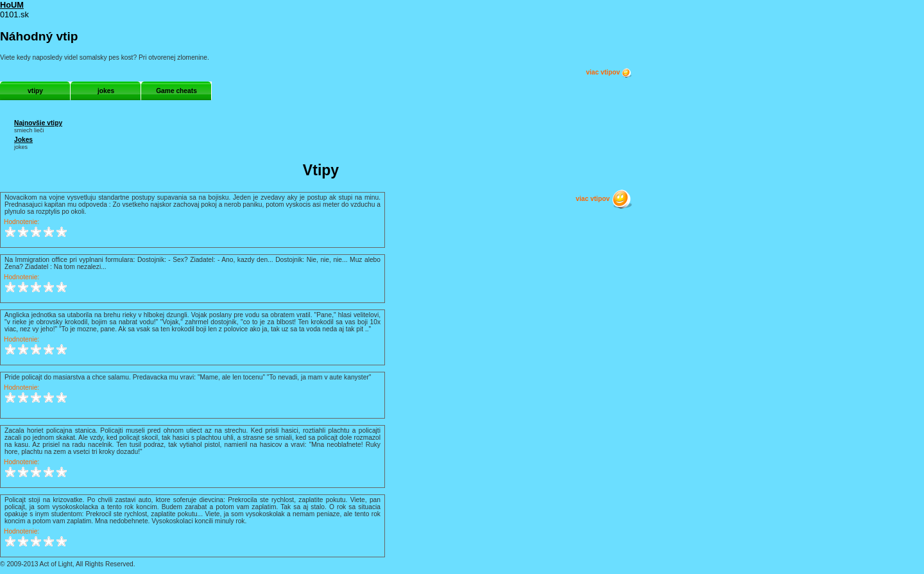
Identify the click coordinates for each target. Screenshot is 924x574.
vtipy (35, 91)
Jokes (23, 140)
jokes (106, 91)
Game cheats (176, 91)
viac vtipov (609, 73)
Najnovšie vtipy (38, 123)
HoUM (12, 5)
